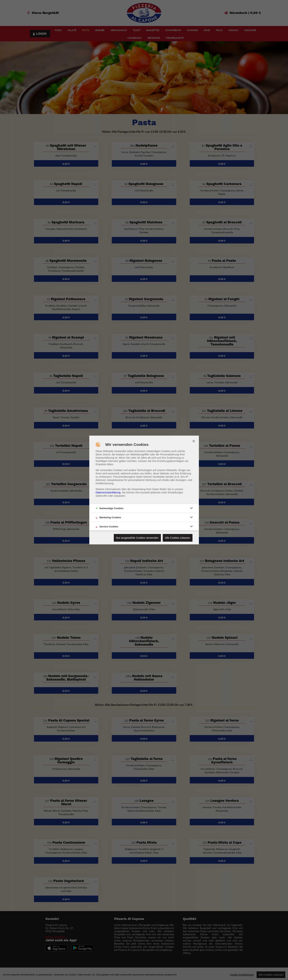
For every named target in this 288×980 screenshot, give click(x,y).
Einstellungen (175, 492)
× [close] (194, 441)
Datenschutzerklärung (108, 492)
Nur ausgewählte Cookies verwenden (137, 538)
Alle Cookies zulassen (178, 538)
